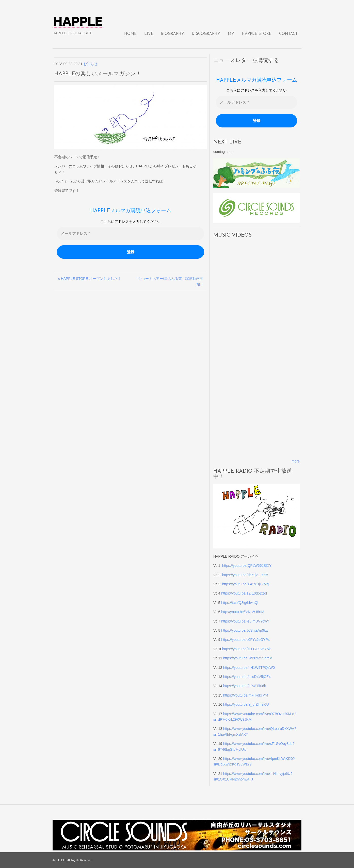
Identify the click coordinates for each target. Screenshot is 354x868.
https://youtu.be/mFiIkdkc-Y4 (246, 695)
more (296, 461)
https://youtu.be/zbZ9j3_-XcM (245, 575)
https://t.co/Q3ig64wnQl (240, 603)
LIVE (149, 34)
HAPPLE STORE (257, 34)
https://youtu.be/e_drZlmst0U (246, 704)
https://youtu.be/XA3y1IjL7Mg (245, 584)
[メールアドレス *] (131, 234)
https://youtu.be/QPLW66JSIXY (247, 566)
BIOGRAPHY (173, 34)
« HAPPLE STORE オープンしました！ (90, 279)
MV (231, 34)
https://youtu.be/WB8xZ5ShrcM (248, 658)
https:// (228, 649)
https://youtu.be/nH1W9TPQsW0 (249, 668)
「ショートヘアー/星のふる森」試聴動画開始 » (169, 281)
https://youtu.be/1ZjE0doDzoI (244, 593)
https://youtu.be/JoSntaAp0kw (245, 630)
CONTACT (288, 34)
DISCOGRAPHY (206, 34)
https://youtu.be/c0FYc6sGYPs (245, 640)
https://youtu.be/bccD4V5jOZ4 (247, 677)
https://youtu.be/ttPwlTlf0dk (245, 686)
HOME (130, 34)
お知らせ (90, 64)
